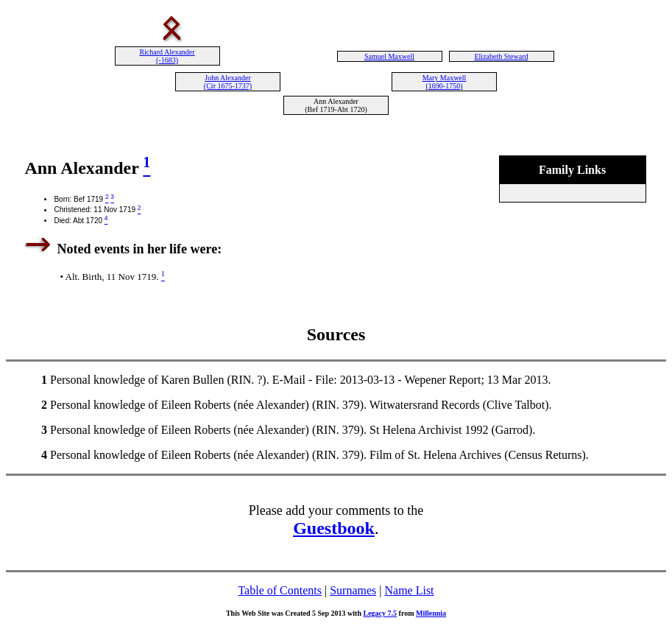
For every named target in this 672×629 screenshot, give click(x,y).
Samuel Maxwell (389, 56)
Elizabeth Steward (501, 56)
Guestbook (334, 528)
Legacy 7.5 (381, 613)
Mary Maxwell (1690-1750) (445, 82)
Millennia (431, 613)
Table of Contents (280, 590)
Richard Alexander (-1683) (167, 56)
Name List (409, 590)
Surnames (353, 590)
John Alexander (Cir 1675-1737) (228, 82)
